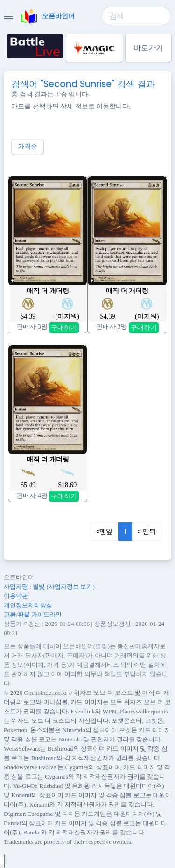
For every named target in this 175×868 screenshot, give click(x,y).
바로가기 (148, 48)
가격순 (28, 146)
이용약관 (16, 596)
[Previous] (104, 532)
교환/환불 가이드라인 (33, 614)
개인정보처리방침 (28, 605)
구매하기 (64, 327)
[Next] (147, 532)
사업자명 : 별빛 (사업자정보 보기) (49, 587)
